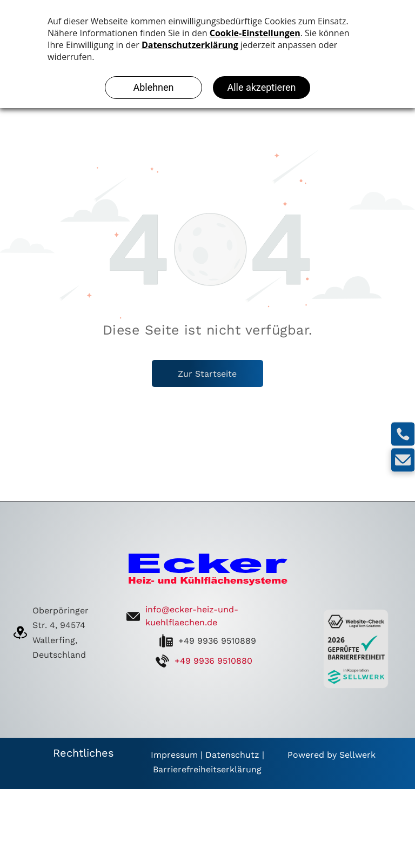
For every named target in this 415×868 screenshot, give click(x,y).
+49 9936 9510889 (217, 641)
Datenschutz (232, 755)
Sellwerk (357, 755)
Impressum (174, 755)
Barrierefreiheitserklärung (207, 769)
